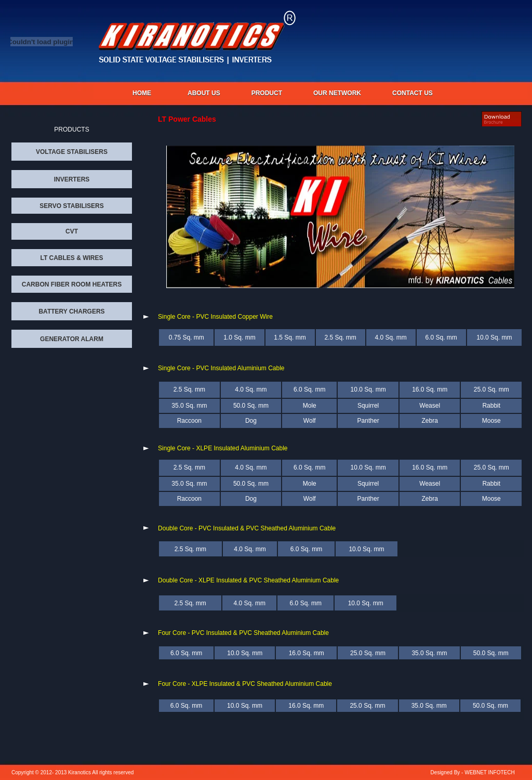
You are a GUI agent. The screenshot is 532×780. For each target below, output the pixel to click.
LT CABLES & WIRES (71, 258)
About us (204, 93)
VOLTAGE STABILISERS (72, 152)
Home (142, 93)
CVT (72, 231)
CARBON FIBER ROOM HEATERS (72, 284)
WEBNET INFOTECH (489, 772)
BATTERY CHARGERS (71, 311)
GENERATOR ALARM (72, 339)
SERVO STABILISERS (72, 206)
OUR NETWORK (337, 93)
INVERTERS (72, 179)
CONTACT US (413, 93)
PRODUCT (267, 93)
